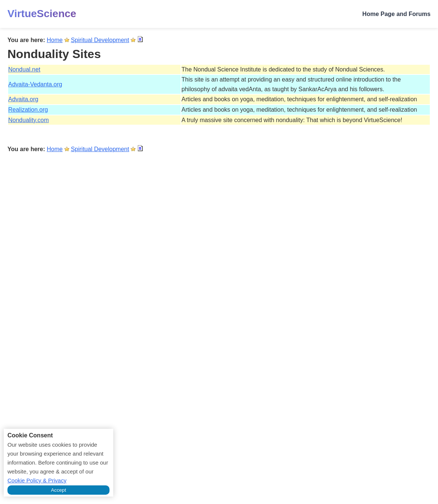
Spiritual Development (100, 40)
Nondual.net (24, 69)
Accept (59, 490)
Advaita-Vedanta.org (35, 84)
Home (55, 40)
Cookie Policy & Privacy (37, 480)
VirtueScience (42, 14)
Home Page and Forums (396, 14)
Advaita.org (23, 99)
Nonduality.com (28, 120)
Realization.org (28, 110)
